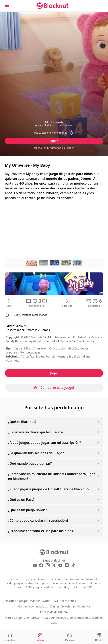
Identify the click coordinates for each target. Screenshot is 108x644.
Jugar (54, 141)
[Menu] (7, 5)
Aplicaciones (68, 601)
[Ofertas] (99, 637)
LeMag (54, 623)
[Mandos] (70, 637)
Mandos (35, 601)
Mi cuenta (83, 606)
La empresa (31, 618)
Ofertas (54, 606)
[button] (54, 133)
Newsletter (68, 606)
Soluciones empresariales (86, 618)
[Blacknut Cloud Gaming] (52, 6)
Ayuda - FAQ (50, 601)
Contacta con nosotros (33, 606)
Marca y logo (13, 618)
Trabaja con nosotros (54, 618)
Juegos (24, 601)
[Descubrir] (10, 637)
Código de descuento (54, 612)
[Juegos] (40, 637)
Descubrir (11, 601)
